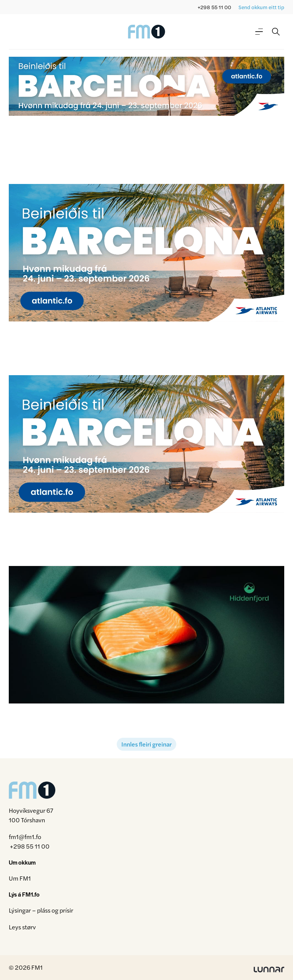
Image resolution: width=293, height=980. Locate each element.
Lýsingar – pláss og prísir (41, 910)
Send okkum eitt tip (261, 7)
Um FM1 (20, 878)
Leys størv (22, 927)
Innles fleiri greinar (146, 744)
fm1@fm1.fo (25, 837)
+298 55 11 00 (214, 7)
